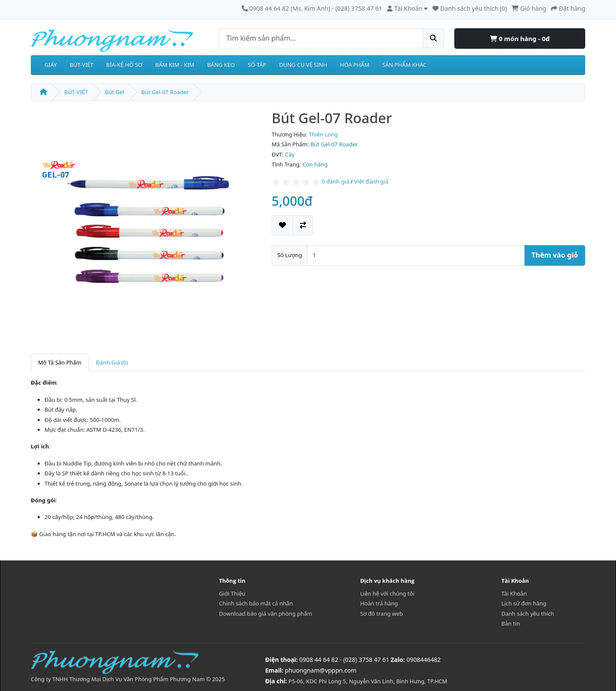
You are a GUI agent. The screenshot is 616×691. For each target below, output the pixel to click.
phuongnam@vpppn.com (321, 670)
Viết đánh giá (371, 181)
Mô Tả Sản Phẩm (60, 362)
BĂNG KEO (221, 65)
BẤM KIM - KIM (175, 65)
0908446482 (423, 660)
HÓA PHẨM (355, 65)
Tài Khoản (514, 593)
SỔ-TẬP (257, 65)
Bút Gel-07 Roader (165, 92)
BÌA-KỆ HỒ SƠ (124, 65)
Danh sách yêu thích (528, 614)
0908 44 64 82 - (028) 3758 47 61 (344, 660)
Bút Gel (115, 92)
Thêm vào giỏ (555, 255)
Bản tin (511, 623)
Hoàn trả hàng (379, 603)
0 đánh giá (335, 181)
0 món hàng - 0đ (520, 39)
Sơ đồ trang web (382, 614)
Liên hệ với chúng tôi (387, 593)
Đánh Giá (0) (112, 362)
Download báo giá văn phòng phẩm (266, 614)
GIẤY (51, 65)
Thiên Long (323, 134)
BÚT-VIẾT (82, 65)
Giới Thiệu (232, 593)
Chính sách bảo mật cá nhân (256, 603)
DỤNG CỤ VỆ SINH (303, 65)
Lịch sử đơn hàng (524, 603)
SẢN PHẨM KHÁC (405, 65)
